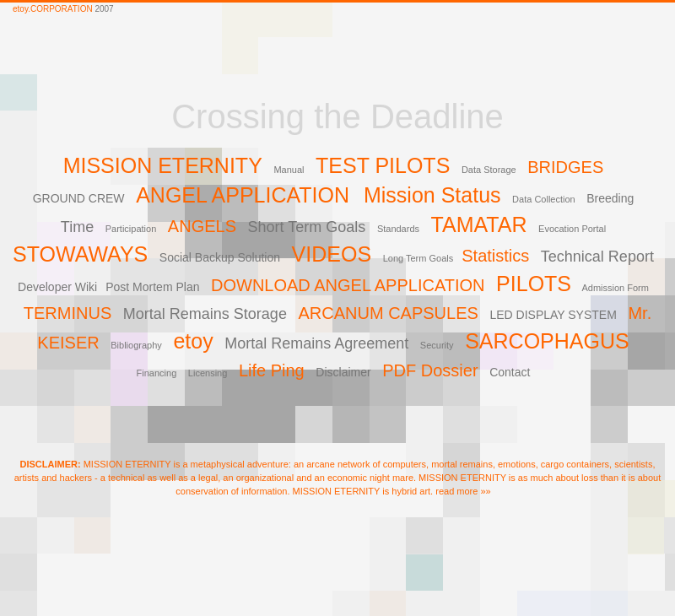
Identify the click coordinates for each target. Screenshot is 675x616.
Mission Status (432, 195)
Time (77, 227)
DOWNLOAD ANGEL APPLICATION (348, 285)
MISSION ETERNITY (163, 165)
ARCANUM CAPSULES (388, 313)
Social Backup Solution (220, 257)
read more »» (463, 491)
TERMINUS (67, 313)
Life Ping (272, 370)
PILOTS (534, 284)
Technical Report (597, 257)
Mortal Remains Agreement (316, 343)
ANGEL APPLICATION (246, 195)
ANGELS (202, 226)
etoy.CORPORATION (53, 9)
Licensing (208, 373)
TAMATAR (479, 224)
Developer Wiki (57, 287)
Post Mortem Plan (152, 287)
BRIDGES (565, 167)
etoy (193, 341)
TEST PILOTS (383, 165)
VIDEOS (332, 254)
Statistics (495, 256)
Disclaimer (343, 372)
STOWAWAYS (80, 254)
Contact (510, 372)
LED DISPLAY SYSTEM (553, 315)
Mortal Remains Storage (205, 314)
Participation (131, 229)
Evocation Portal (572, 229)
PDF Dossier (430, 370)
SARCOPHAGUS (547, 341)
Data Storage (489, 170)
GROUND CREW (79, 198)
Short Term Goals (307, 227)
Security (437, 345)
